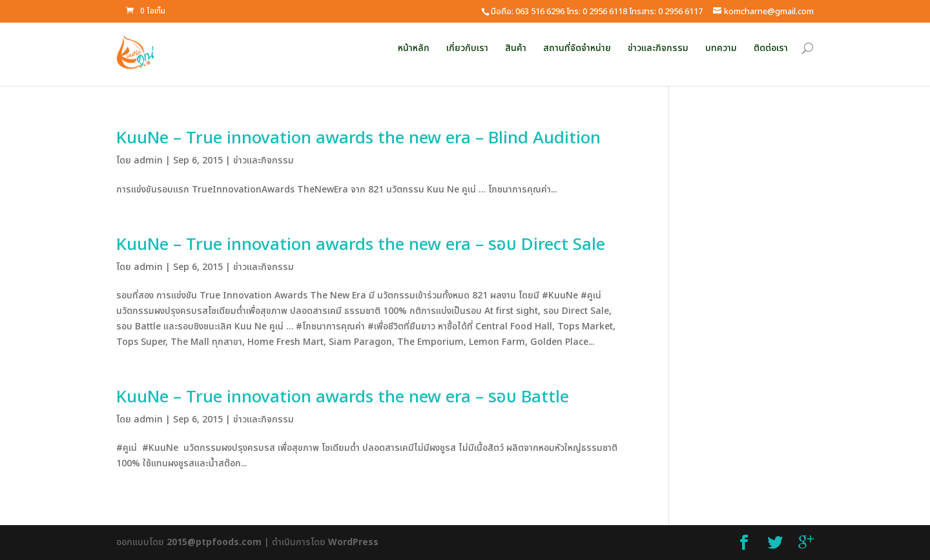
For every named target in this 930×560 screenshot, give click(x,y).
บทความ (721, 48)
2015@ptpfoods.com (214, 542)
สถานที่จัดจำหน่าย (577, 48)
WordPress (353, 542)
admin (148, 161)
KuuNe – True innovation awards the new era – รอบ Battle (343, 397)
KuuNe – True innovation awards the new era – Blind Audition (358, 138)
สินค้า (516, 48)
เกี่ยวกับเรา (467, 48)
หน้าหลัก (414, 48)
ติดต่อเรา (771, 48)
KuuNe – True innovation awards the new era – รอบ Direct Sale (361, 245)
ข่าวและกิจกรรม (658, 48)
